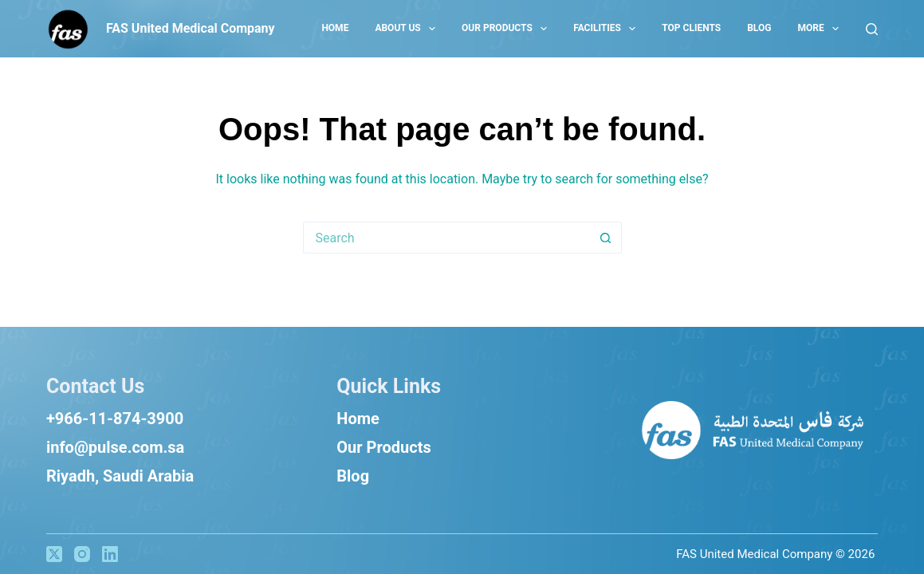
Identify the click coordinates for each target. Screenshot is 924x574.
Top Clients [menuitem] (691, 28)
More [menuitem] (821, 29)
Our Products (383, 447)
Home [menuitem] (335, 28)
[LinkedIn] (110, 554)
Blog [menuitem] (759, 28)
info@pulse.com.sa (115, 447)
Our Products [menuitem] (507, 29)
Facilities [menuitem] (607, 29)
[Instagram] (82, 554)
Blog (353, 476)
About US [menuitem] (408, 29)
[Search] (872, 29)
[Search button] (606, 238)
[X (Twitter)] (54, 554)
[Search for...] (446, 238)
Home (358, 419)
